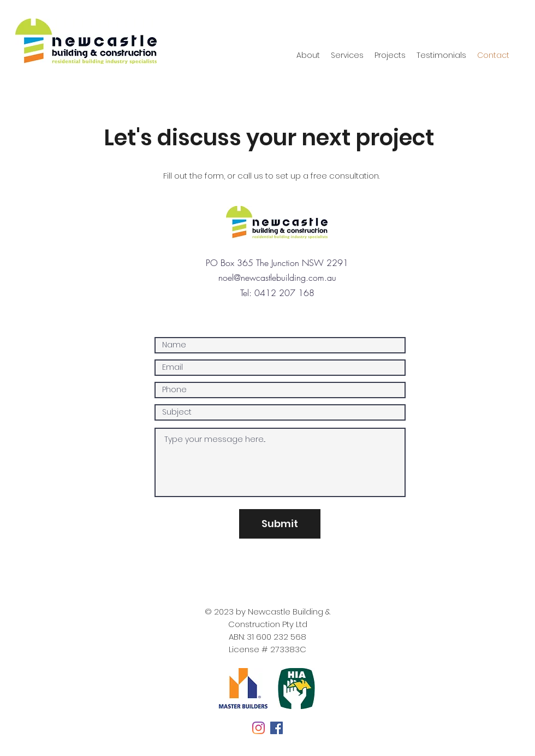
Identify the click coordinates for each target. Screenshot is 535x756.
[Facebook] (277, 728)
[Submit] (280, 524)
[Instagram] (258, 728)
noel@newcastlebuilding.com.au (277, 277)
